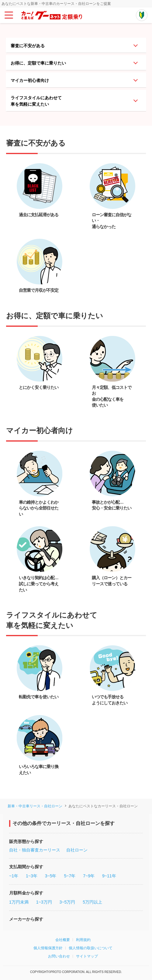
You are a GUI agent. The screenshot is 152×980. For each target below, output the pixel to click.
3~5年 (51, 876)
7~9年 (89, 876)
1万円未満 (19, 902)
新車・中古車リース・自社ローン (35, 806)
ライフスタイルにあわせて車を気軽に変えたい (36, 101)
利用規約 (83, 940)
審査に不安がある (28, 46)
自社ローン (77, 850)
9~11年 (109, 876)
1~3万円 (44, 902)
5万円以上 (92, 902)
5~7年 (70, 876)
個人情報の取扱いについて (91, 948)
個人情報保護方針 (48, 948)
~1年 (14, 876)
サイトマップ (87, 956)
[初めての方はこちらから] (142, 15)
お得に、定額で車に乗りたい (38, 63)
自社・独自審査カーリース (35, 850)
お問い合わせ (59, 956)
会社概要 (63, 940)
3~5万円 (67, 902)
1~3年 (32, 876)
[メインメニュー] (9, 15)
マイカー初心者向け (30, 80)
